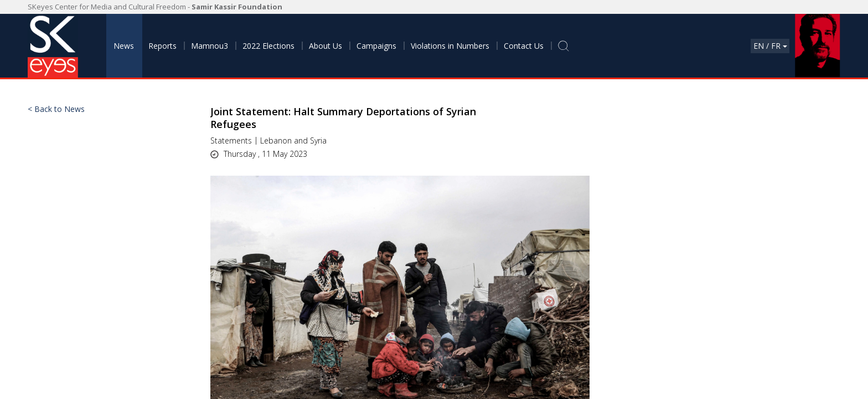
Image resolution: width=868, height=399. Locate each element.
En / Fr (770, 46)
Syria (318, 140)
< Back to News (56, 109)
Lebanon (276, 140)
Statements (231, 140)
